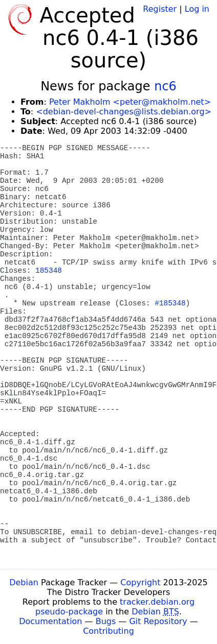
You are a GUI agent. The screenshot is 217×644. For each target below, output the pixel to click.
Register (160, 9)
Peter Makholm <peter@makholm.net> (130, 102)
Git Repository (158, 621)
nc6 (165, 86)
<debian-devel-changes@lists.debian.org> (124, 112)
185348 (49, 271)
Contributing (108, 631)
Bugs (106, 621)
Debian (24, 582)
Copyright (140, 582)
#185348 (170, 303)
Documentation (50, 621)
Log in (197, 9)
